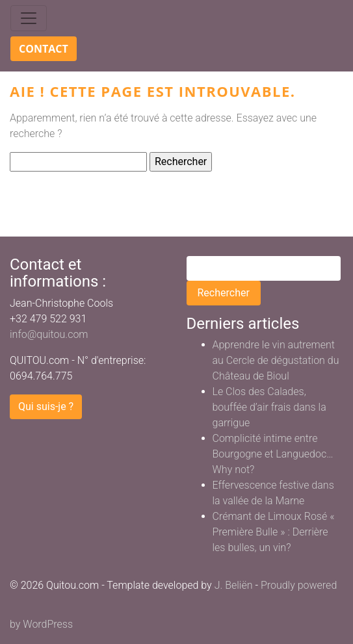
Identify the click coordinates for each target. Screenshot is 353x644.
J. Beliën (234, 585)
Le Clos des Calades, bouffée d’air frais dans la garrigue (269, 407)
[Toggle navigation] (29, 18)
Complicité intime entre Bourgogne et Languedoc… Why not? (273, 454)
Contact (44, 49)
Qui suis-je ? (46, 406)
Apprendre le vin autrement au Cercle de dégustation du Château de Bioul (276, 360)
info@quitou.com (49, 334)
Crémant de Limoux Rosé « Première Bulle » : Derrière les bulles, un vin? (274, 532)
